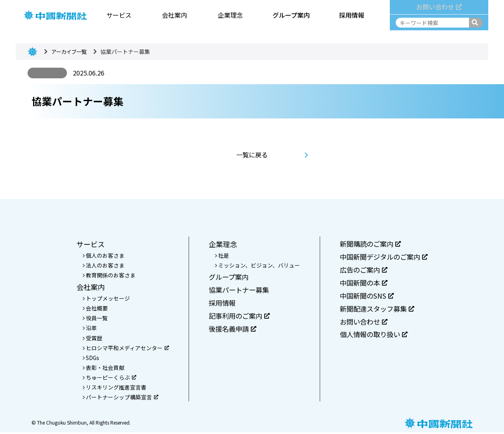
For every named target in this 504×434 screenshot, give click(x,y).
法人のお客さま (103, 266)
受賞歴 (92, 339)
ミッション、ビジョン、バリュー (257, 266)
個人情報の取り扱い (373, 337)
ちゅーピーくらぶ (109, 379)
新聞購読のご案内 (370, 244)
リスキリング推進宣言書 (114, 389)
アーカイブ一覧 (70, 52)
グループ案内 (290, 14)
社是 (221, 255)
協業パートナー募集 (238, 291)
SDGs (90, 358)
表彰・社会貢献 (103, 369)
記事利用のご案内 (238, 317)
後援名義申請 (231, 331)
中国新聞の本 (362, 284)
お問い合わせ (439, 6)
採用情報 (351, 14)
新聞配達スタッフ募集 (377, 310)
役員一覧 (94, 319)
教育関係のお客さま (108, 275)
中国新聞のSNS (365, 297)
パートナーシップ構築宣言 (120, 399)
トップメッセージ (106, 299)
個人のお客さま (103, 255)
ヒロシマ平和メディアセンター (125, 349)
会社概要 (94, 308)
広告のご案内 (362, 271)
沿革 (89, 329)
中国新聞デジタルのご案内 (384, 257)
